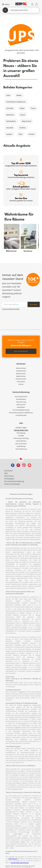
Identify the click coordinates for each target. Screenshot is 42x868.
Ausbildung (21, 446)
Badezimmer (21, 376)
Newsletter (21, 407)
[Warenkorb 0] (37, 4)
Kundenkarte (21, 399)
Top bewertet (21, 174)
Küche (21, 384)
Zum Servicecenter (21, 351)
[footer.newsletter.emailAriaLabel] (14, 304)
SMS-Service (21, 405)
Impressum (9, 471)
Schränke (10, 108)
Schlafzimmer (21, 371)
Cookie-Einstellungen (12, 484)
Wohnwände (11, 121)
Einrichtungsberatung (21, 410)
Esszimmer (21, 382)
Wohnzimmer (21, 368)
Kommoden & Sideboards (16, 102)
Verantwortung (21, 449)
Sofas (8, 95)
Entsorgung (21, 433)
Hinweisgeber (9, 479)
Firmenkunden (21, 415)
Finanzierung (21, 402)
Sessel (23, 115)
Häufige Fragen (21, 428)
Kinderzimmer (21, 379)
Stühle (22, 108)
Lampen (9, 134)
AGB (6, 473)
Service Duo (21, 197)
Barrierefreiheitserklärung (14, 481)
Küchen (32, 134)
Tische (33, 108)
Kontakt (21, 436)
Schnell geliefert (21, 186)
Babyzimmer (21, 374)
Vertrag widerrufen (21, 430)
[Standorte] (32, 4)
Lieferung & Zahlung (21, 438)
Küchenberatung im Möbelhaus (21, 413)
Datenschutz (9, 476)
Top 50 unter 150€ (21, 163)
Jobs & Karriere (21, 444)
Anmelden (34, 304)
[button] (6, 4)
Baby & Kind (27, 121)
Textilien (23, 128)
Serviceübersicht (21, 397)
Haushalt (10, 128)
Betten (19, 95)
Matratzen (10, 115)
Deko (20, 134)
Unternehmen (21, 441)
